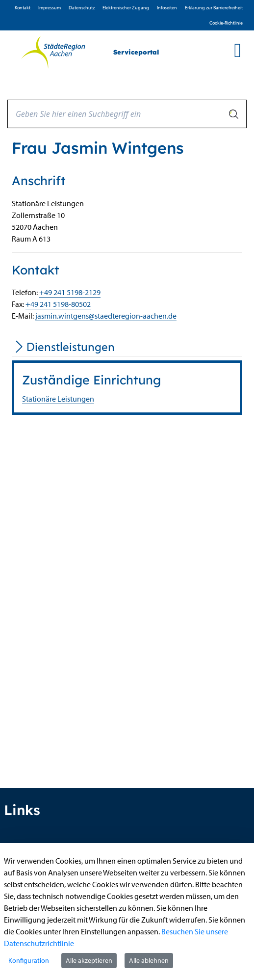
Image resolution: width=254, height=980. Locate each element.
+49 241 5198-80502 (58, 304)
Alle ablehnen (149, 960)
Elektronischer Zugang (126, 8)
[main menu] (238, 50)
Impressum (50, 8)
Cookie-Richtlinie (226, 23)
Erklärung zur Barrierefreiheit (214, 8)
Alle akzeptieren (89, 960)
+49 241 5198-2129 (70, 292)
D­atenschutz (82, 8)
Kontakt (23, 8)
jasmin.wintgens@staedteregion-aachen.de (106, 316)
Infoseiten (167, 8)
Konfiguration (29, 960)
